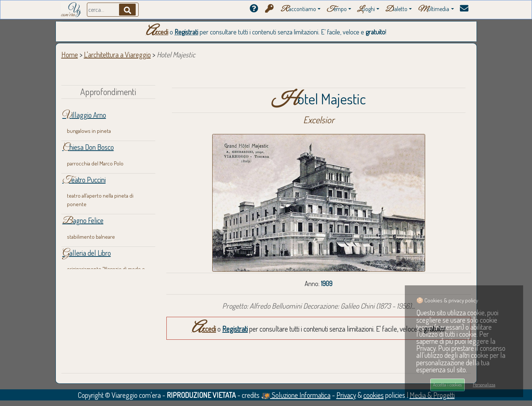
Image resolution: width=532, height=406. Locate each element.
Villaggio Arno (84, 115)
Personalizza (484, 385)
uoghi (366, 9)
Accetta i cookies (447, 385)
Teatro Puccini (84, 179)
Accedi (157, 32)
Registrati (186, 32)
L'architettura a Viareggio (117, 54)
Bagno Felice (83, 220)
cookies (374, 395)
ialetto (396, 9)
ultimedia (433, 9)
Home (70, 54)
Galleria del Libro (87, 253)
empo (337, 9)
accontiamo (298, 9)
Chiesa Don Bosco (88, 147)
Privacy (346, 395)
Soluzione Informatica (296, 395)
